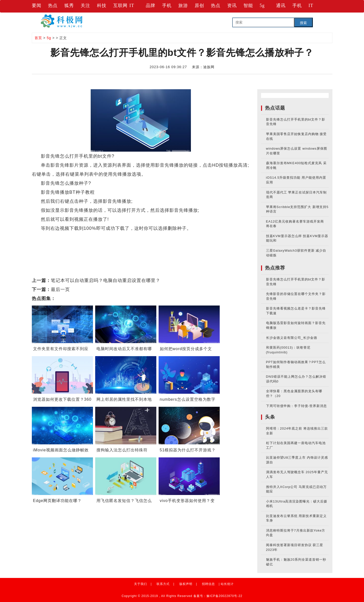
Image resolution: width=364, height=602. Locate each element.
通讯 (281, 6)
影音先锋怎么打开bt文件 (87, 237)
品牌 (151, 6)
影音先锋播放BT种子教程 (211, 237)
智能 (248, 6)
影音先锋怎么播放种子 (159, 237)
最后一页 (60, 289)
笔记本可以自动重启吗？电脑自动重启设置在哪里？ (106, 280)
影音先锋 (124, 237)
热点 (53, 6)
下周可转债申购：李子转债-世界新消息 (296, 406)
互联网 (120, 6)
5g (262, 6)
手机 (167, 6)
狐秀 (69, 6)
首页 (38, 38)
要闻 (37, 6)
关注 (85, 6)
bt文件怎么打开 (111, 246)
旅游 (183, 6)
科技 (102, 6)
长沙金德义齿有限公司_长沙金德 (292, 338)
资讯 (232, 6)
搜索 (303, 23)
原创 (199, 6)
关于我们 (141, 584)
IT (132, 6)
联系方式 (163, 584)
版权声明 (186, 584)
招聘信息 (208, 584)
